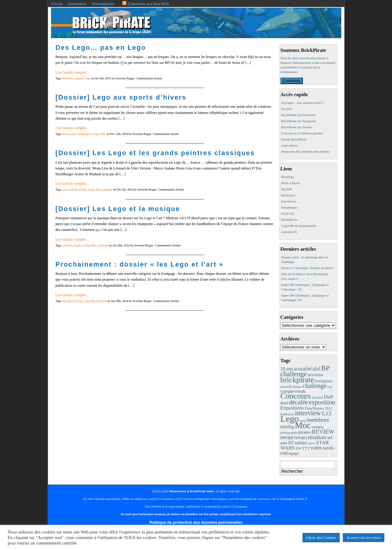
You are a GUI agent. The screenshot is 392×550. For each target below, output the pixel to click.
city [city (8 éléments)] (330, 387)
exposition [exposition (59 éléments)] (322, 402)
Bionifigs (288, 177)
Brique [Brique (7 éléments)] (297, 387)
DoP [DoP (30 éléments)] (328, 397)
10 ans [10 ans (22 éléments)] (287, 369)
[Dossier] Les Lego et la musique (118, 209)
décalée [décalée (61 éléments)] (299, 402)
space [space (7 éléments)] (312, 443)
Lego (87, 78)
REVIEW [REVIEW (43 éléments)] (323, 432)
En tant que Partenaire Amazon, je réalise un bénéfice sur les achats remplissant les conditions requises (196, 514)
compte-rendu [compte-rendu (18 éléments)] (293, 391)
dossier (82, 189)
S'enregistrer (103, 4)
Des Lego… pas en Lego (101, 47)
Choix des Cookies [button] (321, 538)
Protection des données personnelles (306, 151)
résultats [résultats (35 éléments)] (317, 437)
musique (103, 245)
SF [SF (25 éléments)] (291, 443)
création (72, 189)
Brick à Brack (291, 183)
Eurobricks (289, 201)
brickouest (288, 195)
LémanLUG (289, 232)
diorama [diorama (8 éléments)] (317, 397)
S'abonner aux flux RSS (145, 4)
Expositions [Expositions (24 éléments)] (292, 408)
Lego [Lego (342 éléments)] (290, 419)
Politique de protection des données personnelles (196, 522)
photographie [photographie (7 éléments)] (289, 433)
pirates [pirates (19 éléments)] (304, 432)
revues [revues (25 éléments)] (300, 437)
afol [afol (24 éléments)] (316, 369)
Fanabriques (290, 207)
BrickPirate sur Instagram (299, 121)
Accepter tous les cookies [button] (364, 537)
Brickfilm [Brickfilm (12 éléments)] (315, 375)
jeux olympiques (81, 134)
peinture (108, 189)
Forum (57, 4)
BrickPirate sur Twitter (297, 127)
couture (78, 78)
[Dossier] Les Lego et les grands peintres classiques (155, 153)
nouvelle (90, 301)
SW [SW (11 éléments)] (299, 448)
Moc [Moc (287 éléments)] (303, 425)
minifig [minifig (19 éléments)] (287, 426)
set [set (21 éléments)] (330, 437)
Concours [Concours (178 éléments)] (296, 396)
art (64, 189)
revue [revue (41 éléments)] (287, 437)
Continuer (292, 81)
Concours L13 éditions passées (302, 133)
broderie (68, 78)
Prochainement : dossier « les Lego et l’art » (140, 264)
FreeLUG (288, 213)
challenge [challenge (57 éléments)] (314, 386)
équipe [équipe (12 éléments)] (294, 453)
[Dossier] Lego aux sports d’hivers (121, 97)
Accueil (287, 109)
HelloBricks (289, 220)
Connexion (77, 4)
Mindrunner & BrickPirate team (191, 491)
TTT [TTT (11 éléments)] (306, 448)
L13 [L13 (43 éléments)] (326, 413)
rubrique (101, 301)
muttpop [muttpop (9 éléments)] (318, 427)
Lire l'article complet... (72, 72)
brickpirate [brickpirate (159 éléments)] (297, 380)
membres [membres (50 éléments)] (318, 420)
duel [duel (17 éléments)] (284, 403)
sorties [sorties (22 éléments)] (301, 443)
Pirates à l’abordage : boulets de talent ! (308, 268)
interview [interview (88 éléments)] (308, 413)
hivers (66, 134)
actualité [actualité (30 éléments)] (303, 369)
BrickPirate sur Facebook (299, 115)
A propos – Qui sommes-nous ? (302, 103)
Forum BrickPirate (294, 139)
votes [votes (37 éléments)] (316, 448)
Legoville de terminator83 (299, 226)
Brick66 (287, 189)
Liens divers (290, 145)
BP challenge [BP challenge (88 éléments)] (305, 371)
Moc (103, 134)
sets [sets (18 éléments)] (284, 443)
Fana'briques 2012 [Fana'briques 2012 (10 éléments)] (318, 408)
